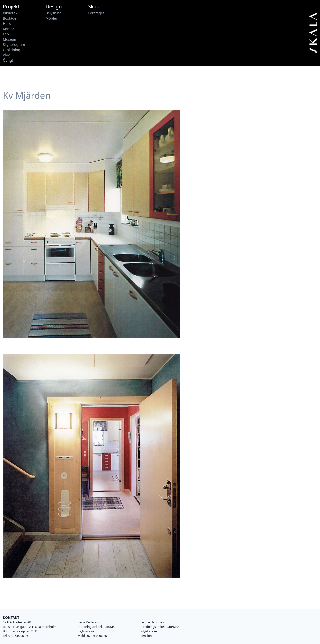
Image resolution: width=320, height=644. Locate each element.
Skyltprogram (14, 45)
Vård (7, 55)
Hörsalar (10, 24)
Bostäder (10, 18)
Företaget (96, 13)
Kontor (9, 29)
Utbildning (12, 50)
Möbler (52, 18)
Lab (6, 34)
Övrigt (8, 60)
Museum (10, 39)
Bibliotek (10, 13)
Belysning (54, 13)
